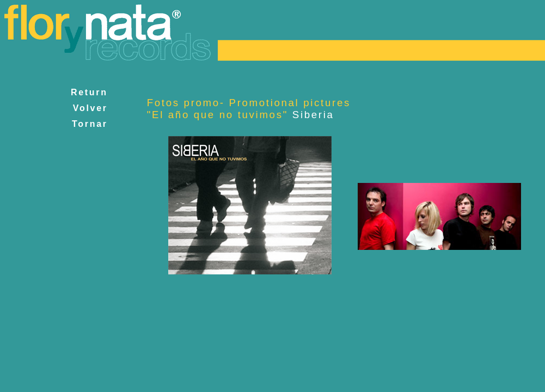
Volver (90, 108)
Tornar (90, 124)
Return (89, 92)
